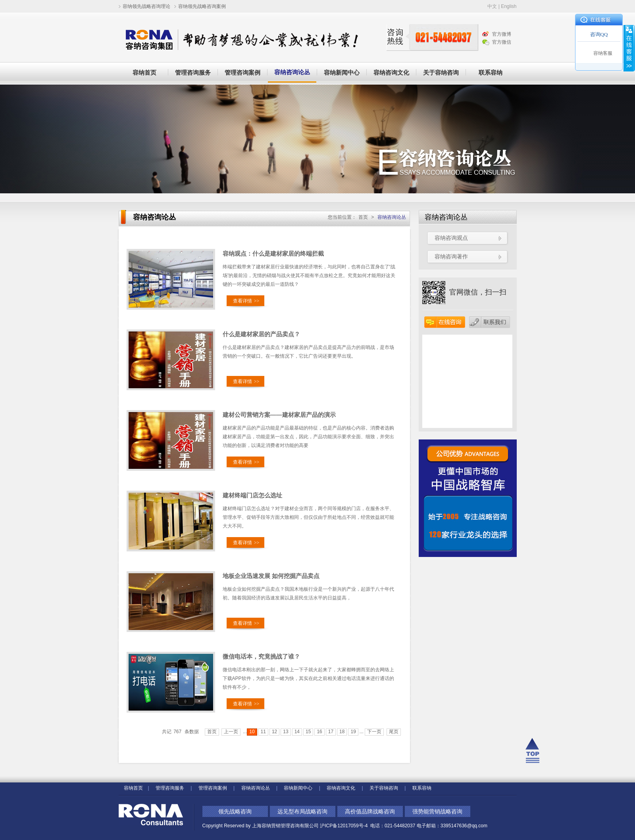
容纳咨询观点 (451, 238)
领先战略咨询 (235, 811)
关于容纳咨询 (441, 72)
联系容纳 (491, 72)
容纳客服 (603, 53)
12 (274, 732)
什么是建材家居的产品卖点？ (261, 334)
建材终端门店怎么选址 (252, 495)
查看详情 (246, 301)
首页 (363, 217)
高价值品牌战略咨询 (370, 811)
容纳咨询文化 (391, 72)
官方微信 (502, 42)
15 (308, 732)
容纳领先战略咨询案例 (202, 6)
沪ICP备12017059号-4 (344, 826)
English (509, 6)
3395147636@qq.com (464, 826)
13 (286, 732)
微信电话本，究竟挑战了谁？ (261, 656)
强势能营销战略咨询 (437, 811)
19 (353, 732)
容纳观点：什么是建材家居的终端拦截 (273, 253)
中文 (492, 6)
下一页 (374, 732)
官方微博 (502, 34)
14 (297, 732)
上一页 (231, 732)
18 (342, 732)
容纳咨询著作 (451, 256)
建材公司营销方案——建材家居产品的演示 (279, 415)
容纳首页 (144, 72)
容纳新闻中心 (342, 72)
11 (263, 732)
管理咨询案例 (242, 72)
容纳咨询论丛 (292, 72)
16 (319, 732)
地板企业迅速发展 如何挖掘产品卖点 (271, 576)
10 (252, 732)
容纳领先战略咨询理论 (146, 6)
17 (331, 732)
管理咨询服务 (193, 72)
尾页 (394, 732)
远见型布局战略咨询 (302, 811)
